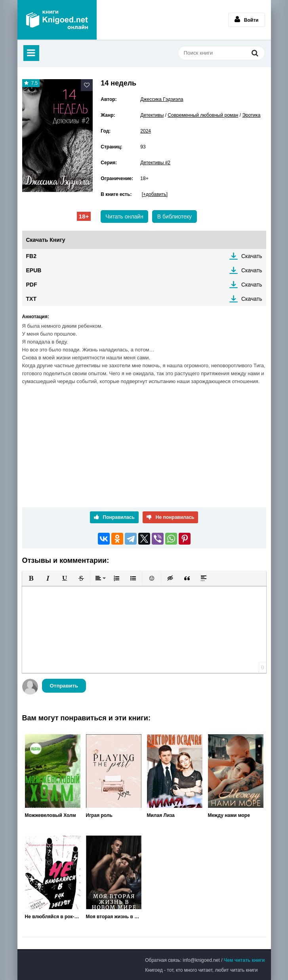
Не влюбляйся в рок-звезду (53, 917)
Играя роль (99, 815)
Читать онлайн (124, 217)
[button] (31, 578)
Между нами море (229, 815)
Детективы (152, 115)
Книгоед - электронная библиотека (57, 20)
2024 (146, 131)
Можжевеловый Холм (51, 815)
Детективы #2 (155, 163)
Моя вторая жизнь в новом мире (114, 917)
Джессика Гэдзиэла (162, 99)
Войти (247, 19)
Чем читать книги (244, 960)
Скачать (252, 256)
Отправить (64, 686)
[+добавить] (155, 194)
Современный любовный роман (203, 115)
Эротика (251, 115)
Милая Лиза (161, 815)
